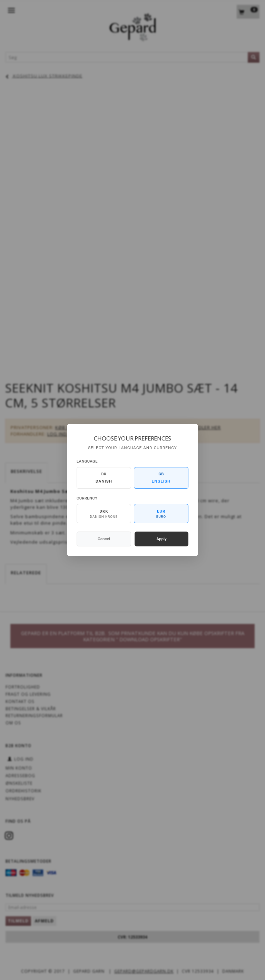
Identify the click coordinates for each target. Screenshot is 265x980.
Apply (161, 539)
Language (87, 461)
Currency (87, 498)
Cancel (104, 539)
